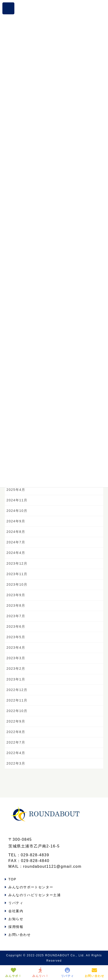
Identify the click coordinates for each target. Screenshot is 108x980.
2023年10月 (17, 584)
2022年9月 (16, 721)
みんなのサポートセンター (31, 887)
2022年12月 (17, 690)
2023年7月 (16, 616)
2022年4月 (16, 753)
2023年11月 (17, 574)
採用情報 (16, 927)
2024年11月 (17, 500)
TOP (12, 879)
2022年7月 (16, 742)
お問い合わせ (20, 935)
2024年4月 (16, 553)
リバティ (16, 903)
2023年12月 (17, 563)
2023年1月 (16, 679)
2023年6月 (16, 627)
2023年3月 (16, 658)
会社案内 (16, 911)
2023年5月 (16, 637)
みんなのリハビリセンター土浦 (34, 895)
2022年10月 (17, 711)
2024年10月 (17, 511)
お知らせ (16, 919)
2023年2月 (16, 669)
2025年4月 (16, 490)
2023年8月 (16, 605)
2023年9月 (16, 595)
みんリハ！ (41, 973)
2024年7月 (16, 542)
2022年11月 (17, 700)
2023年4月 (16, 648)
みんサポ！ (14, 973)
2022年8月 (16, 732)
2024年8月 (16, 532)
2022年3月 (16, 763)
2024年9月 (16, 521)
